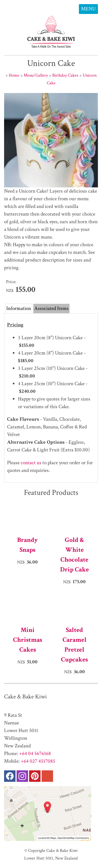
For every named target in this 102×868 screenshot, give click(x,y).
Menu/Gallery (36, 75)
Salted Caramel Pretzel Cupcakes (74, 645)
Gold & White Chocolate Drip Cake (75, 555)
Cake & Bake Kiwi (62, 850)
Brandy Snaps (27, 545)
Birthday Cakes (65, 75)
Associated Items (51, 308)
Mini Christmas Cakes (28, 640)
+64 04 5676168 (35, 754)
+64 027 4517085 (38, 761)
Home (14, 75)
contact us (31, 463)
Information (19, 308)
